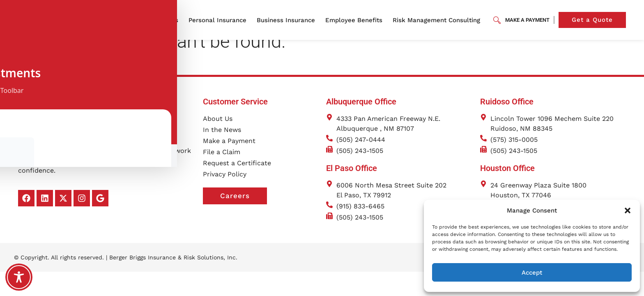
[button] (628, 210)
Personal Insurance (220, 20)
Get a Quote (599, 20)
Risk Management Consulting (438, 20)
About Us (167, 20)
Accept (532, 273)
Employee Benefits (356, 20)
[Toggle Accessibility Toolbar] (19, 277)
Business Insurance (288, 20)
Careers (244, 209)
